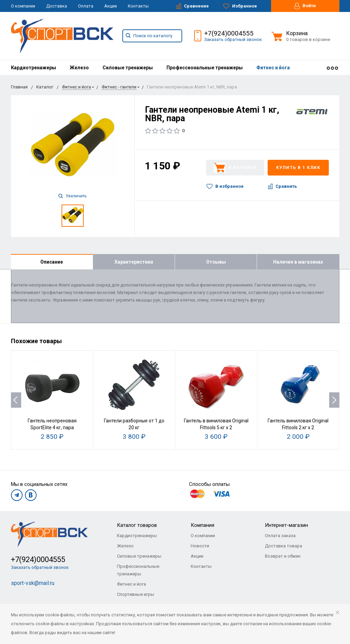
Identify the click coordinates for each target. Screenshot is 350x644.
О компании (23, 6)
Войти (305, 6)
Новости (200, 546)
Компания (203, 525)
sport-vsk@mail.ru (33, 583)
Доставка (57, 6)
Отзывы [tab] (216, 262)
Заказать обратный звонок (233, 39)
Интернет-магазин (286, 525)
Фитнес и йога (273, 68)
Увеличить (72, 196)
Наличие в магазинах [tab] (298, 262)
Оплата (86, 6)
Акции (111, 6)
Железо (79, 68)
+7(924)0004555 (229, 33)
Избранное (240, 6)
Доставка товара (284, 546)
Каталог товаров (137, 525)
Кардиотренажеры (33, 68)
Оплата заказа (280, 536)
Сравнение (193, 6)
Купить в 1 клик (298, 168)
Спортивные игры (136, 594)
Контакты (138, 6)
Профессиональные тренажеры (205, 68)
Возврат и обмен (283, 556)
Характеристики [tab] (134, 262)
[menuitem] (33, 68)
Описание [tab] (52, 262)
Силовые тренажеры (128, 68)
